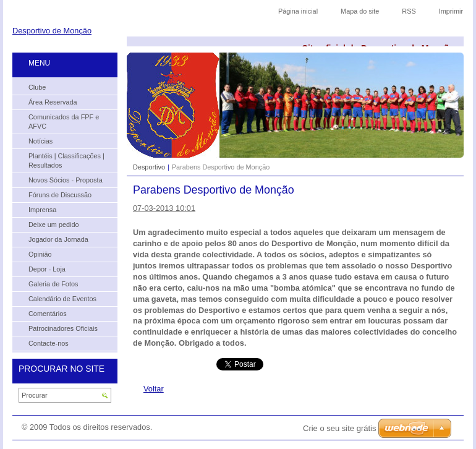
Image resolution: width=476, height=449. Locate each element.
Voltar (154, 389)
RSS (409, 11)
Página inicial (298, 11)
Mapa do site (360, 11)
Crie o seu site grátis (340, 428)
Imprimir (451, 11)
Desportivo (149, 167)
